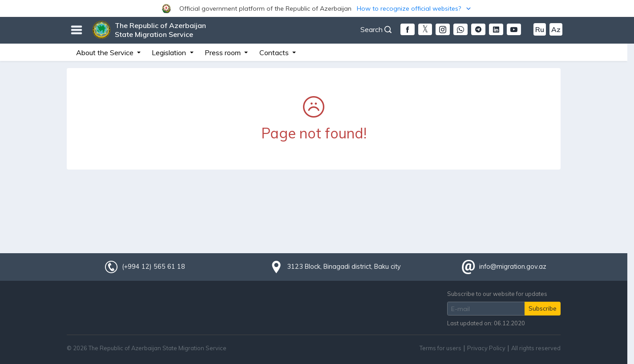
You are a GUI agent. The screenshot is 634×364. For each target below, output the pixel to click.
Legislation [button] (170, 53)
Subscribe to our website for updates (497, 294)
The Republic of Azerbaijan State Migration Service (160, 30)
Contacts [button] (275, 53)
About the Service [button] (106, 53)
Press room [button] (224, 53)
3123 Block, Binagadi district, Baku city (344, 267)
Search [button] (376, 29)
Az (556, 29)
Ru (540, 29)
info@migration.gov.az (513, 267)
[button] (317, 8)
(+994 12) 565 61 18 (153, 267)
